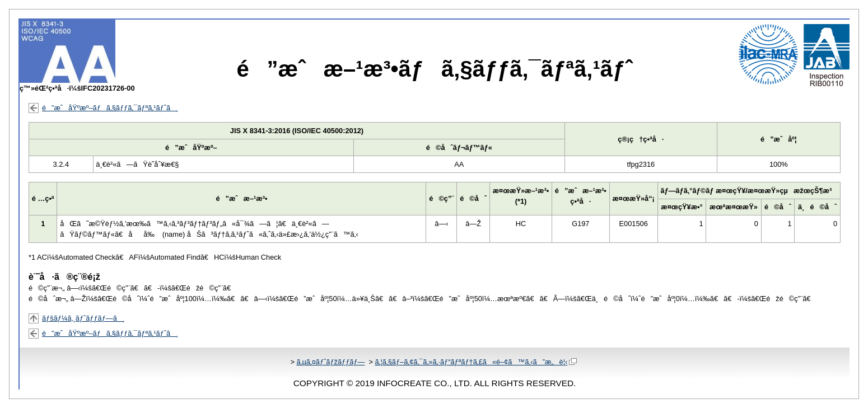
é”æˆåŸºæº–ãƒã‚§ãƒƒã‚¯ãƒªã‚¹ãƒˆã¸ (110, 108)
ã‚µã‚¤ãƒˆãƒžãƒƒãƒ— (330, 362)
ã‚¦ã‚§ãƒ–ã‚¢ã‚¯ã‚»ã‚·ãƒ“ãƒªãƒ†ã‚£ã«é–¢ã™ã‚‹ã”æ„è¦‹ (476, 362)
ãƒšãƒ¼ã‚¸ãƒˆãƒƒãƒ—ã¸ (83, 318)
